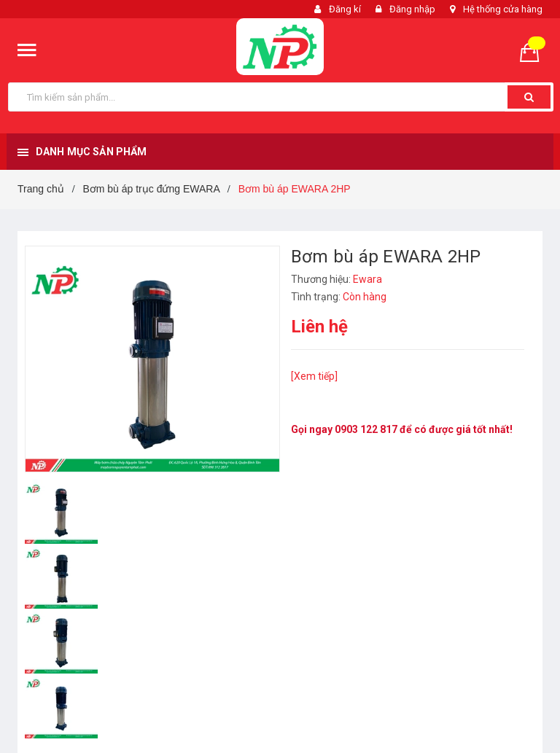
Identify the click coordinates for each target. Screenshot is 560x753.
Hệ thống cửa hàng (503, 9)
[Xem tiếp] (314, 376)
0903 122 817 (366, 429)
